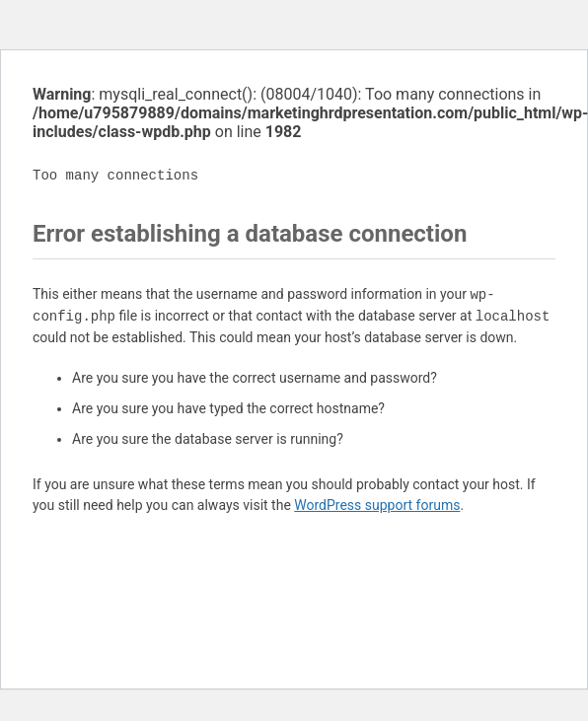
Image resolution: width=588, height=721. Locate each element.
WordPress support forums (377, 505)
